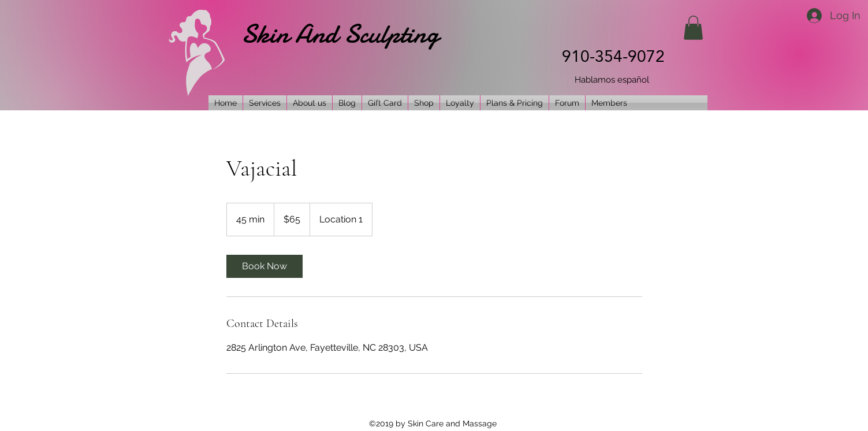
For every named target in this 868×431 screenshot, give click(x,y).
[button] (693, 28)
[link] (265, 266)
